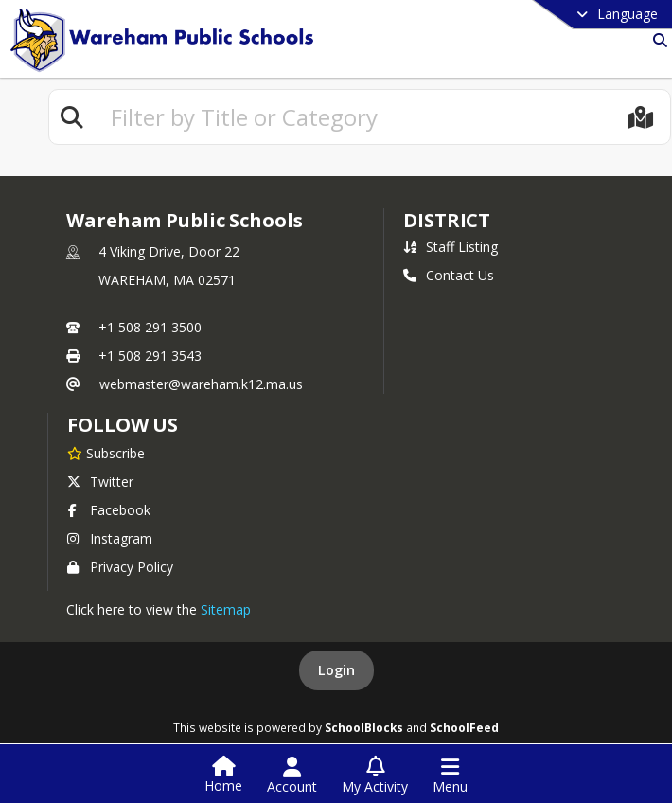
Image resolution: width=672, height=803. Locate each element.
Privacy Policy (120, 567)
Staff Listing (451, 247)
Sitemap (226, 609)
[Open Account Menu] (292, 776)
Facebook (109, 510)
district (447, 220)
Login (336, 670)
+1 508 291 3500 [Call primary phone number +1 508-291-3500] (150, 327)
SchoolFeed (464, 727)
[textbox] (352, 117)
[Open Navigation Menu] (450, 776)
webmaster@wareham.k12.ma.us (201, 384)
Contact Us (449, 275)
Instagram (110, 538)
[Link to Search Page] (656, 40)
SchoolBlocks (364, 727)
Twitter (100, 482)
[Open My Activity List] (375, 776)
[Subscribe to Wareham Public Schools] (106, 453)
